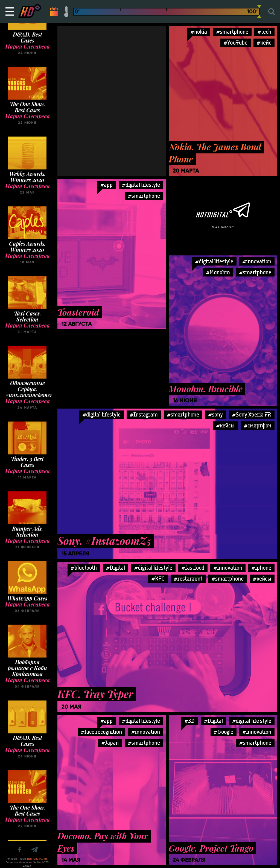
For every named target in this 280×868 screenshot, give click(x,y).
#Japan (110, 743)
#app (107, 185)
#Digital (116, 568)
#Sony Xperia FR (252, 414)
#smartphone (232, 32)
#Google (224, 732)
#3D (190, 721)
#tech (264, 32)
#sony (216, 414)
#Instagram (144, 414)
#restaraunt (188, 579)
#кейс (264, 43)
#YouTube (236, 43)
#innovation (257, 261)
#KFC (158, 579)
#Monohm (218, 272)
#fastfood (193, 568)
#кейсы (225, 425)
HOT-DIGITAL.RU (37, 859)
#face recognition (101, 732)
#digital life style (252, 721)
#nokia (199, 32)
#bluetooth (84, 568)
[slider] (259, 11)
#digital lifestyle (141, 185)
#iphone (261, 568)
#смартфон (258, 425)
